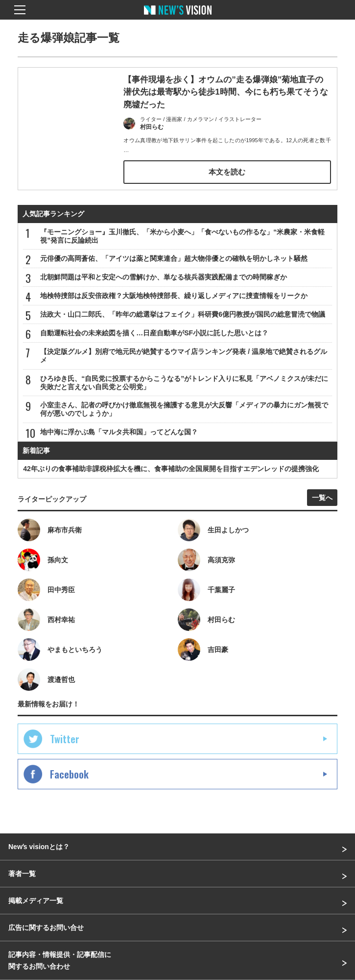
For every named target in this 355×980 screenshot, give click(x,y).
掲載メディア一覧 (36, 901)
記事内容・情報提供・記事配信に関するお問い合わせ (60, 960)
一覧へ (322, 498)
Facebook (69, 774)
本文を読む (227, 172)
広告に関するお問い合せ (46, 928)
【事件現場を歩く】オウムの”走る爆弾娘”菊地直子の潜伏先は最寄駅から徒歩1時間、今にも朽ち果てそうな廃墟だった (225, 92)
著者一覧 (22, 874)
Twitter (65, 739)
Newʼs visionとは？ (39, 847)
